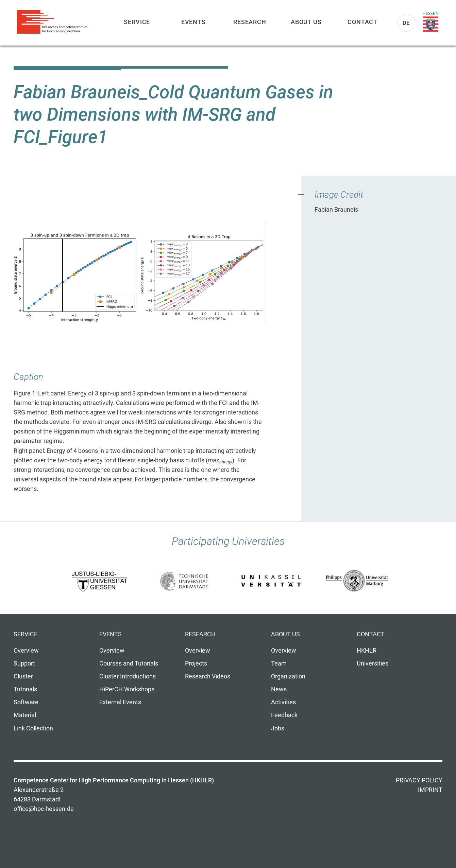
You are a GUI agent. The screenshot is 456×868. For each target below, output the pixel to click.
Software (26, 702)
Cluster (23, 676)
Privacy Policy (419, 780)
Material (25, 715)
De (407, 23)
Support (24, 663)
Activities (283, 702)
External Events (120, 702)
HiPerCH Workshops (127, 689)
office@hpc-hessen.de (44, 809)
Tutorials (25, 689)
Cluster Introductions (128, 676)
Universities (373, 663)
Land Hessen (430, 22)
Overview (26, 651)
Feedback (284, 715)
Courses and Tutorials (129, 663)
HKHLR (367, 651)
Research (250, 22)
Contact (362, 22)
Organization (288, 676)
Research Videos (208, 676)
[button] (139, 273)
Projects (196, 663)
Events (193, 22)
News (279, 689)
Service (137, 22)
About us (306, 22)
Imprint (430, 790)
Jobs (278, 728)
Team (279, 663)
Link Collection (33, 728)
